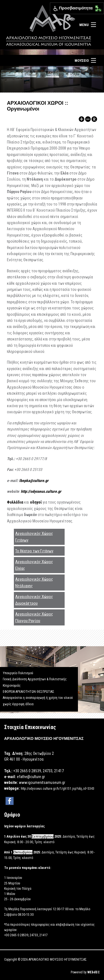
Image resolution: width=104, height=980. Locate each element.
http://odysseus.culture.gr (41, 491)
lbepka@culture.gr (34, 481)
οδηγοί (36, 502)
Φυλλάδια (16, 502)
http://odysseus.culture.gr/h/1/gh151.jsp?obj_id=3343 (58, 789)
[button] (97, 7)
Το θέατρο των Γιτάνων (34, 551)
